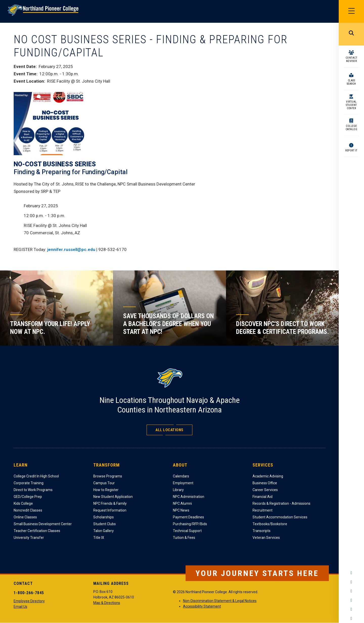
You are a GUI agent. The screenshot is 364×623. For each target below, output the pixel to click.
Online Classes (25, 517)
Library (178, 490)
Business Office (265, 483)
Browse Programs (108, 476)
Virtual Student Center (351, 105)
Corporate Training (29, 483)
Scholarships (104, 517)
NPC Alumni (182, 503)
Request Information (110, 510)
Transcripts (261, 531)
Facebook (351, 573)
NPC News (181, 510)
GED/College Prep (28, 497)
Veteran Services (266, 538)
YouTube (351, 600)
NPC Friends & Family (110, 503)
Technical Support (187, 531)
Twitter (351, 591)
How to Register (106, 490)
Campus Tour (104, 483)
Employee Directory (29, 601)
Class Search (351, 82)
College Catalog (351, 128)
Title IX (99, 538)
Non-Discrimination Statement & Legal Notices (220, 601)
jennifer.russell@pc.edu (71, 249)
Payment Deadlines (188, 517)
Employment (183, 483)
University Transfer (29, 538)
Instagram (351, 582)
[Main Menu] (351, 11)
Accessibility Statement (202, 606)
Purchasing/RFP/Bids (190, 524)
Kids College (23, 503)
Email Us (20, 607)
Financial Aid (263, 497)
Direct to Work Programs (33, 490)
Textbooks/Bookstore (270, 524)
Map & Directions (107, 603)
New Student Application (113, 497)
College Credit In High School (36, 476)
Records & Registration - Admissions (281, 503)
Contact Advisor (351, 59)
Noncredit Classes (28, 510)
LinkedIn (351, 609)
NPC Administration (189, 497)
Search (351, 34)
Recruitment (263, 510)
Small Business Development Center (43, 524)
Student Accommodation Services (280, 517)
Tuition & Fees (184, 538)
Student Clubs (105, 524)
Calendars (181, 476)
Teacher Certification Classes (37, 531)
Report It (351, 151)
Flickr (351, 618)
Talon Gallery (104, 531)
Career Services (265, 490)
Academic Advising (268, 476)
